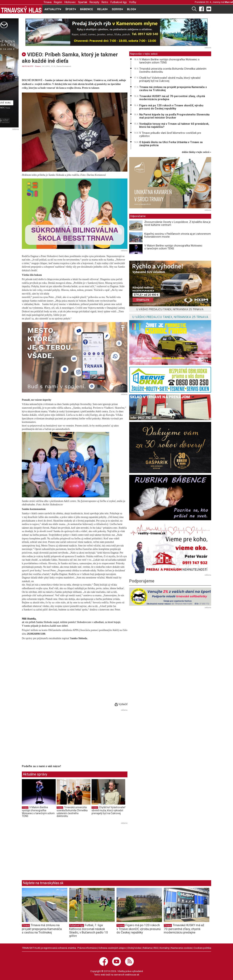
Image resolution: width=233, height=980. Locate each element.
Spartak (83, 2)
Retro (105, 2)
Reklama (147, 948)
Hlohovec (70, 2)
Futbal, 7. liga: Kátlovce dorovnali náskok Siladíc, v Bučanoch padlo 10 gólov (89, 930)
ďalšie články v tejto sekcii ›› (197, 152)
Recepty (94, 2)
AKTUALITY (28, 66)
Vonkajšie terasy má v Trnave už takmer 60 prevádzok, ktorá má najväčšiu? (174, 125)
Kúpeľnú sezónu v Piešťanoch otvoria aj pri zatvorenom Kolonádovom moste (178, 235)
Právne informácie (87, 948)
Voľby (133, 2)
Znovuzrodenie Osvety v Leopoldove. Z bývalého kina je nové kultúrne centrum (177, 224)
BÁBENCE (87, 9)
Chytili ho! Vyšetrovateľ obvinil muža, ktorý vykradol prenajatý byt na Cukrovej (108, 810)
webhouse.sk (132, 975)
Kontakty (164, 948)
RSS (156, 948)
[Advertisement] (52, 737)
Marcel (229, 2)
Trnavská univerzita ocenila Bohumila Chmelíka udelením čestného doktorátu (72, 812)
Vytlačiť (121, 704)
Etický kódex (134, 948)
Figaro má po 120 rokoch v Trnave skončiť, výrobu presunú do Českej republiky (171, 107)
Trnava (48, 2)
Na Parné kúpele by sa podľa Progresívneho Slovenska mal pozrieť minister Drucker (174, 116)
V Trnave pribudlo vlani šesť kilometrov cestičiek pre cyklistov (170, 134)
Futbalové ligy (119, 2)
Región (58, 2)
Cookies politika (202, 948)
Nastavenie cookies (181, 948)
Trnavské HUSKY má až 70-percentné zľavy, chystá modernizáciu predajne (172, 98)
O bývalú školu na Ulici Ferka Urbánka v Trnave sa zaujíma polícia (171, 144)
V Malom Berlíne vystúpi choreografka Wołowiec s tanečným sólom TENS (38, 812)
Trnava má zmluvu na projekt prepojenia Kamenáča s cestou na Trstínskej (173, 89)
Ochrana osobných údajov (112, 948)
